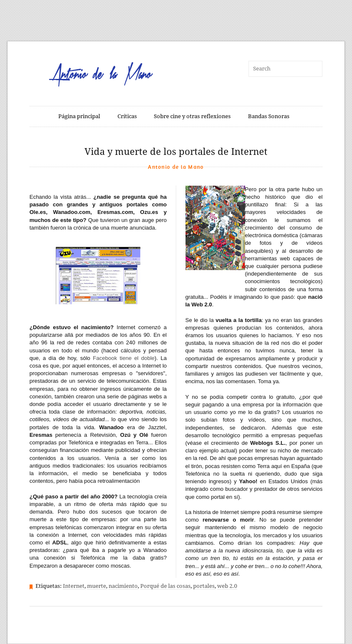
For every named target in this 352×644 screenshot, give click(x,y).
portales (204, 586)
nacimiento (123, 586)
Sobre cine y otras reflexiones (192, 116)
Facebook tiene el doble (124, 358)
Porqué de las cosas (165, 586)
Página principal (79, 116)
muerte (97, 586)
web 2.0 (227, 586)
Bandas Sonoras (269, 116)
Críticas (127, 116)
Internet (74, 586)
